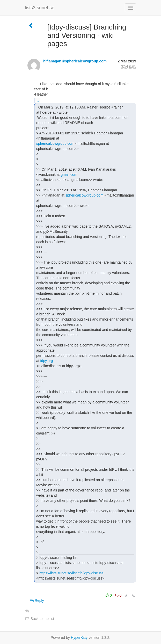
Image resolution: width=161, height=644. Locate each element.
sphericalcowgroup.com (55, 143)
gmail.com (69, 175)
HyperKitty (79, 638)
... (37, 100)
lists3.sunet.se (40, 8)
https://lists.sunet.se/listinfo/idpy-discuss (71, 573)
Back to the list (39, 619)
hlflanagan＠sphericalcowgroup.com (75, 61)
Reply (37, 600)
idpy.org (47, 361)
